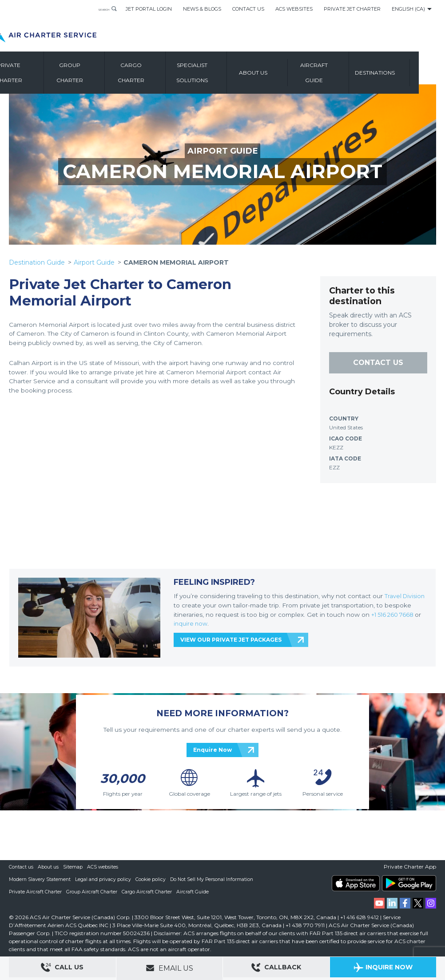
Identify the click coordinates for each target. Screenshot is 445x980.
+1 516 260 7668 (395, 614)
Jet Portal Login (149, 9)
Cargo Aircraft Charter (148, 892)
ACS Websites (294, 9)
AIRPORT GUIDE (223, 151)
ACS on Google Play (409, 883)
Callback (276, 969)
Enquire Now (213, 750)
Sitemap (73, 867)
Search (97, 9)
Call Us (62, 969)
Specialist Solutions (222, 73)
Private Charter (39, 73)
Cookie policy (152, 879)
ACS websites (103, 867)
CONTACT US (378, 363)
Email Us (169, 968)
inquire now (192, 623)
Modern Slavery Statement (40, 879)
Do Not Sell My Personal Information (215, 879)
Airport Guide (94, 262)
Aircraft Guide (344, 73)
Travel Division (406, 596)
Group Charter (100, 73)
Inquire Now (383, 969)
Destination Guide (37, 262)
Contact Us (248, 9)
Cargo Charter (161, 73)
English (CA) (408, 9)
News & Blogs (202, 9)
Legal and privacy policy (104, 879)
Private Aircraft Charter (36, 892)
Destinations (405, 73)
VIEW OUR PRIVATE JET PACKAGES (231, 640)
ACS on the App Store (356, 883)
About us (283, 73)
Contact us (21, 867)
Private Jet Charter (352, 9)
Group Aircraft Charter (93, 892)
